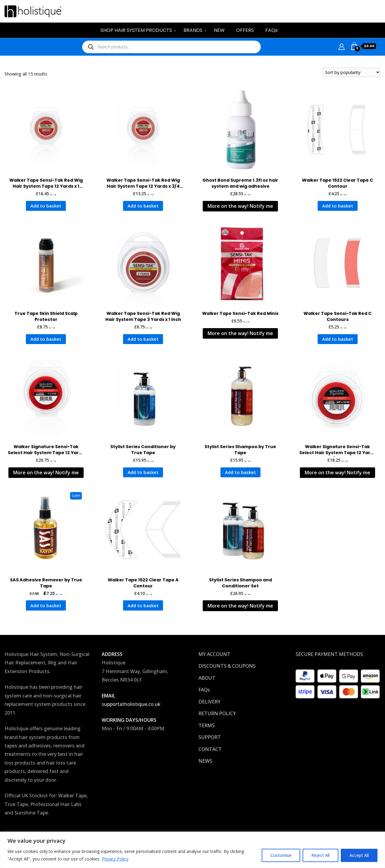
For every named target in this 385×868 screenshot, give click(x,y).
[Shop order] (351, 72)
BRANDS (193, 30)
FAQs (271, 30)
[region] (192, 850)
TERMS (207, 725)
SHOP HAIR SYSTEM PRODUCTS (136, 30)
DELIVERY (209, 702)
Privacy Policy (115, 859)
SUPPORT (210, 737)
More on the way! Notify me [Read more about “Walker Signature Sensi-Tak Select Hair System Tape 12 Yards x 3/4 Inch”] (337, 472)
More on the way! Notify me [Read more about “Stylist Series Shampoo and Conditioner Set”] (240, 606)
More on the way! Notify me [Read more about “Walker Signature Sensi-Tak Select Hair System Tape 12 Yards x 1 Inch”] (46, 472)
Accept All (359, 855)
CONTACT (210, 749)
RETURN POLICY (217, 713)
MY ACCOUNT (214, 654)
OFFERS (245, 30)
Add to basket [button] (46, 206)
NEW (219, 30)
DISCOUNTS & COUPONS (227, 666)
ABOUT (207, 678)
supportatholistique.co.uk (131, 704)
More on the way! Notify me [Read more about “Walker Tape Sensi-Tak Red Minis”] (240, 333)
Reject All (320, 855)
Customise (281, 855)
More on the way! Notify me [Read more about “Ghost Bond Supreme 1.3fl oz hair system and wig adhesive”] (240, 206)
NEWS (205, 761)
